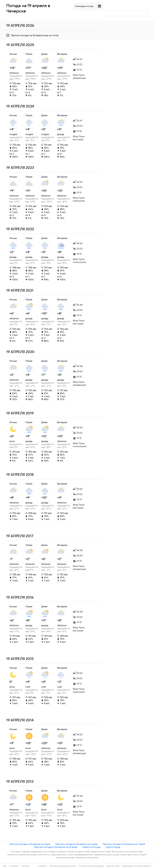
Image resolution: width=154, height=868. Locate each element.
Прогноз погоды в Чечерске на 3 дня (30, 844)
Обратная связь (113, 866)
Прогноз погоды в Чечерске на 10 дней (56, 847)
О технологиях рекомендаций (91, 866)
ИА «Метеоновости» (143, 866)
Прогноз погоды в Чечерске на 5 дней (76, 844)
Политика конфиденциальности (63, 866)
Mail (5, 866)
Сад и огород (113, 847)
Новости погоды (91, 847)
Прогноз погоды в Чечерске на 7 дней (124, 844)
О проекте (42, 866)
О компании (14, 866)
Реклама (25, 866)
